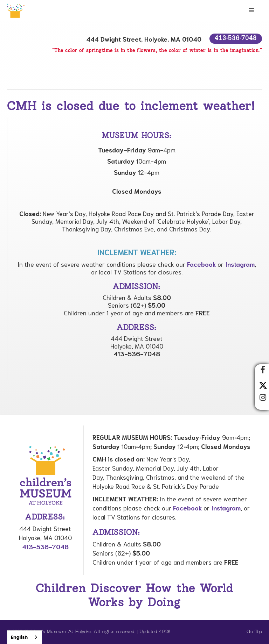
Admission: (116, 533)
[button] (251, 10)
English (19, 637)
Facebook (201, 264)
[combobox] (25, 637)
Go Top (254, 632)
